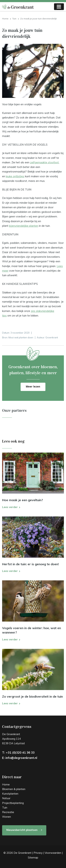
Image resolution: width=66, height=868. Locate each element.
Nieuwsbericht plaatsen (22, 830)
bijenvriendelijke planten (24, 226)
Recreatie (8, 812)
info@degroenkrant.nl (21, 758)
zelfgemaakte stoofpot (44, 162)
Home (5, 19)
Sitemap (33, 858)
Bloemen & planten (14, 789)
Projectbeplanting (13, 803)
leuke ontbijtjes (15, 176)
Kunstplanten (10, 794)
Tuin (14, 19)
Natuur (6, 798)
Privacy (38, 853)
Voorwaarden (53, 853)
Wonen (7, 817)
